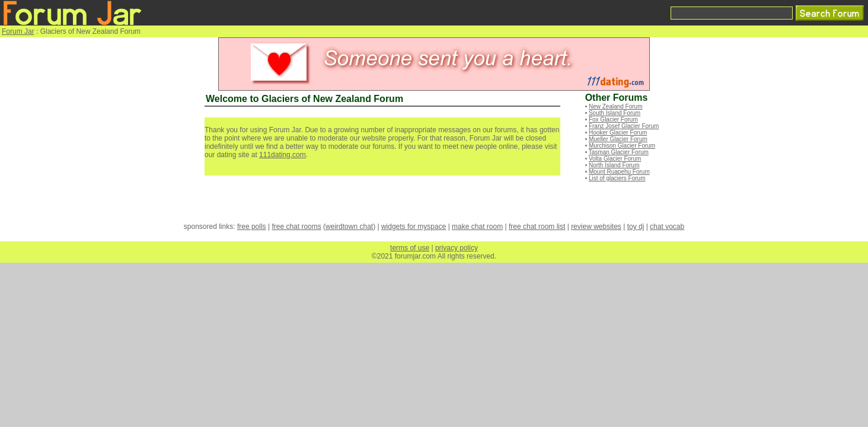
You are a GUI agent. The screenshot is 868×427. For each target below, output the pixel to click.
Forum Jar (18, 31)
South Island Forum (615, 113)
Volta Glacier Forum (615, 159)
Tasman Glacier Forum (619, 152)
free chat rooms (296, 227)
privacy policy (457, 248)
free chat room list (537, 227)
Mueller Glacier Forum (618, 139)
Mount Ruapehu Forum (619, 172)
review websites (596, 227)
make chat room (477, 227)
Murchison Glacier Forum (622, 146)
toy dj (636, 227)
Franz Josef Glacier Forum (624, 126)
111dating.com (283, 155)
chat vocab (667, 227)
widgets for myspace (414, 227)
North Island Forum (614, 165)
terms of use (410, 248)
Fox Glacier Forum (613, 120)
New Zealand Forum (616, 106)
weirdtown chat (349, 227)
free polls (252, 227)
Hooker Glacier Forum (618, 133)
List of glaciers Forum (617, 178)
